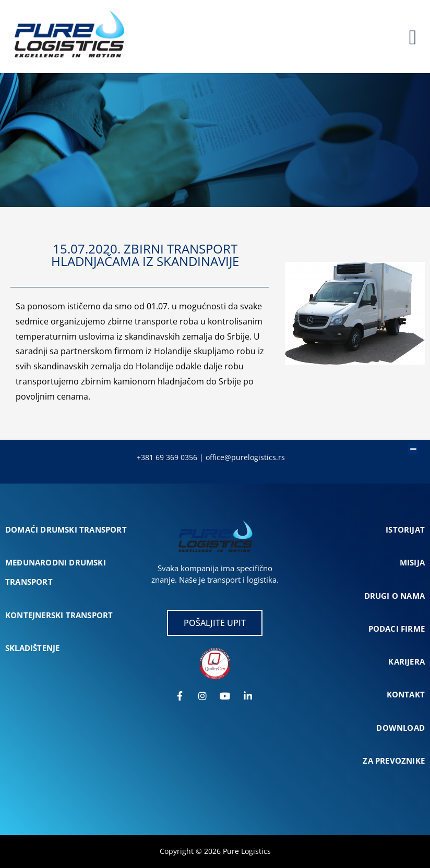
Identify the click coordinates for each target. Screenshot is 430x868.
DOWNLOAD (401, 728)
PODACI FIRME (397, 629)
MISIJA (412, 562)
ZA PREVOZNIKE (394, 761)
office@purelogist (236, 457)
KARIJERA (407, 661)
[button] (210, 443)
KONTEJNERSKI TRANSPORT (59, 615)
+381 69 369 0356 (167, 457)
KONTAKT (406, 694)
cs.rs (276, 457)
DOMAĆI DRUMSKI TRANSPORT (66, 529)
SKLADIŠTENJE (32, 648)
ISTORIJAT (405, 529)
